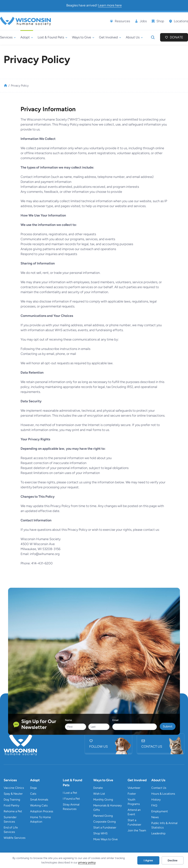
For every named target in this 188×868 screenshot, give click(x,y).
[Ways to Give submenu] (83, 37)
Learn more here (110, 5)
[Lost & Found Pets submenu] (53, 37)
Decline (172, 860)
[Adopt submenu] (27, 37)
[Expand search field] (153, 37)
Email (115, 720)
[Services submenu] (8, 37)
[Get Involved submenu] (110, 37)
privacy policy (87, 862)
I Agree (148, 860)
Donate (177, 37)
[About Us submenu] (134, 37)
